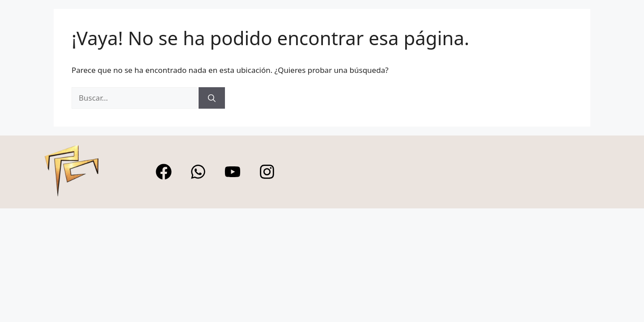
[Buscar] (212, 98)
